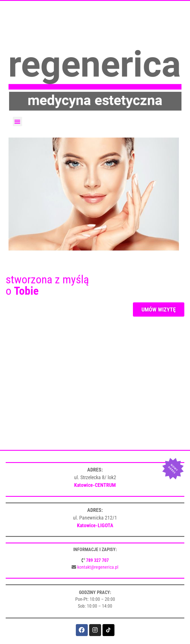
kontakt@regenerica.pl (98, 567)
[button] (17, 121)
